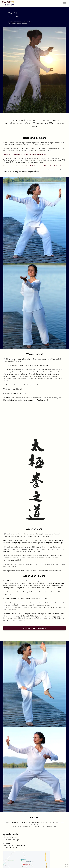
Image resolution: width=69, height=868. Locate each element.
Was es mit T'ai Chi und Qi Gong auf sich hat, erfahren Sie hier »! (26, 154)
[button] (65, 3)
